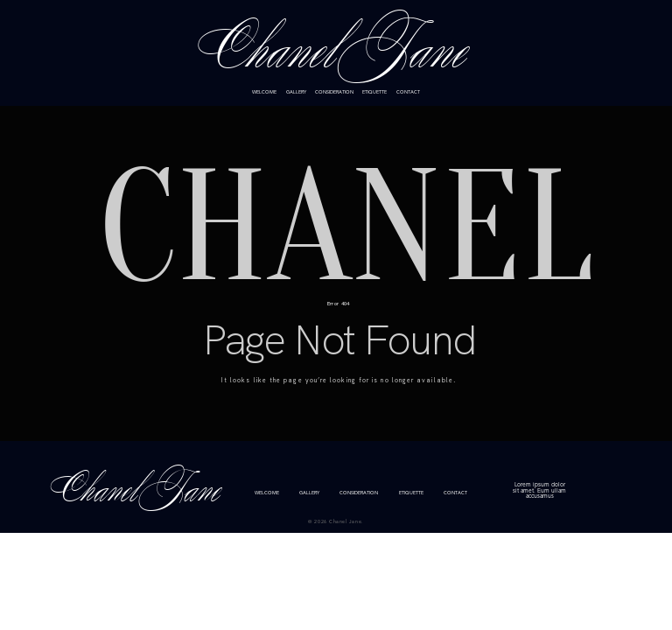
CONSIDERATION (334, 92)
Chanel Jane (336, 52)
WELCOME (264, 92)
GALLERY (296, 92)
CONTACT (408, 92)
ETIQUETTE (374, 92)
